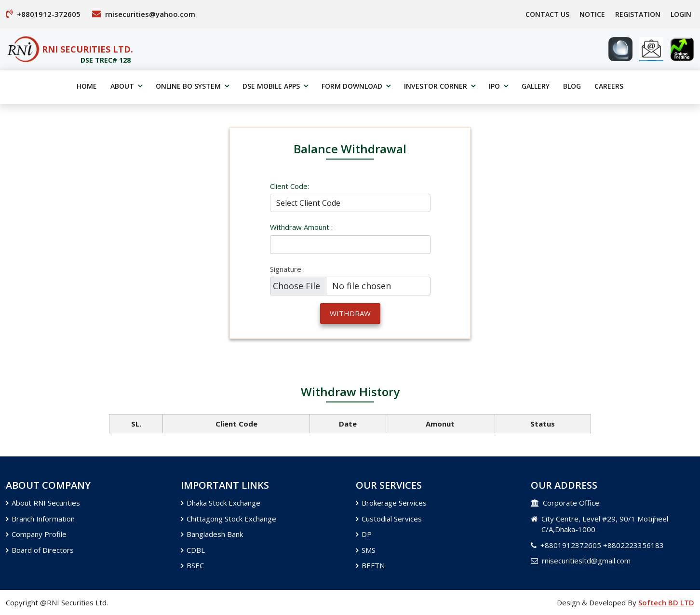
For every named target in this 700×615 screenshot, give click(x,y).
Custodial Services (389, 519)
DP (364, 534)
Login (681, 14)
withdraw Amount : (301, 227)
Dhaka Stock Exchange (221, 503)
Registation (638, 14)
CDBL (193, 550)
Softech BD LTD (666, 602)
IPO (498, 86)
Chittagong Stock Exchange (229, 519)
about (126, 86)
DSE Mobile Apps (275, 86)
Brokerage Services (391, 503)
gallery (536, 86)
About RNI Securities (43, 503)
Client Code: (289, 186)
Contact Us (547, 14)
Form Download (356, 86)
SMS (366, 550)
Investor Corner (440, 86)
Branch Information (40, 519)
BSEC (192, 565)
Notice (592, 14)
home (87, 86)
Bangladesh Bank (212, 534)
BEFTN (370, 565)
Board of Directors (40, 550)
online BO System (192, 86)
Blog (572, 86)
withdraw (350, 313)
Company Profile (36, 534)
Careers (609, 86)
